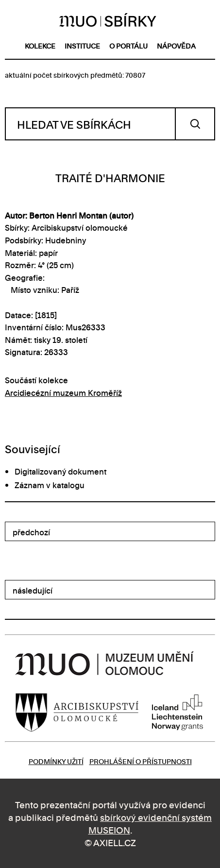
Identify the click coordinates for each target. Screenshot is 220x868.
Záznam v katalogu (50, 485)
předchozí (31, 532)
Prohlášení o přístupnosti (141, 761)
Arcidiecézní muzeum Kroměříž (63, 392)
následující (33, 590)
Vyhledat (195, 124)
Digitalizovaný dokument (60, 471)
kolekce (40, 45)
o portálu (128, 45)
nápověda (176, 45)
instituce (82, 45)
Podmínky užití (56, 761)
